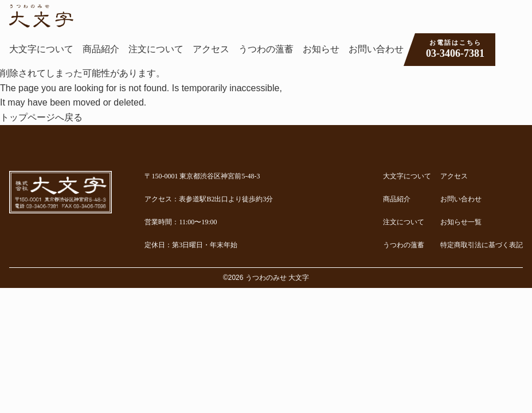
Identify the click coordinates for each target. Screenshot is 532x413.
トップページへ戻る (41, 117)
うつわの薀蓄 (266, 49)
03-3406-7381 (455, 49)
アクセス (211, 49)
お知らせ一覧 (461, 222)
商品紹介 (101, 49)
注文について (156, 49)
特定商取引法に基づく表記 (482, 245)
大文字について (41, 49)
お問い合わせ (376, 49)
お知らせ (321, 49)
